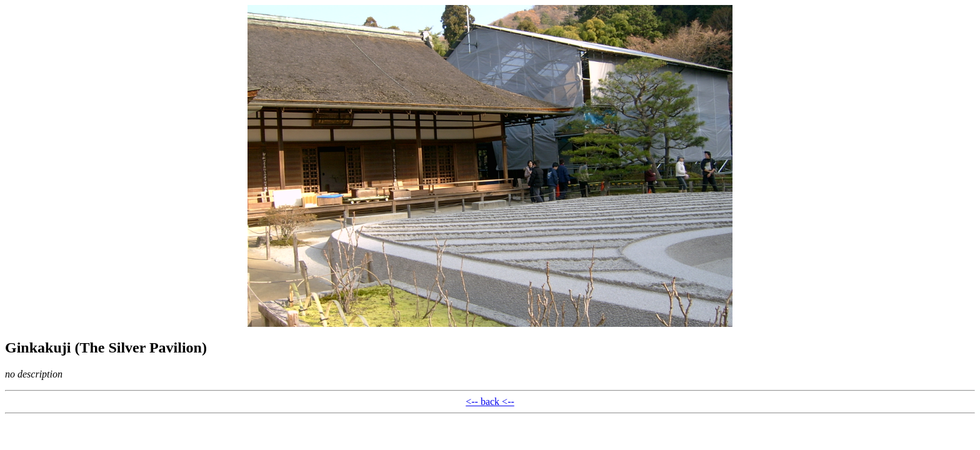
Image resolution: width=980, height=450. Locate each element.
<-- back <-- (490, 402)
